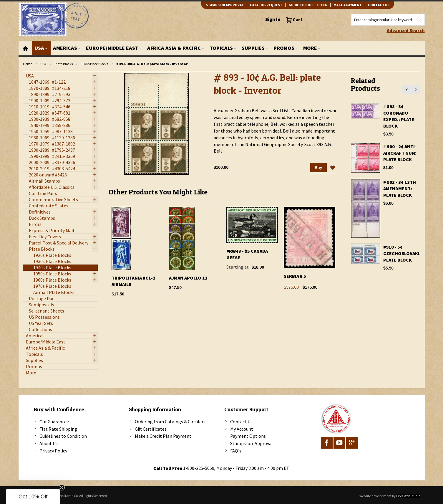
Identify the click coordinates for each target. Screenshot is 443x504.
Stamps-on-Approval (252, 443)
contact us (379, 5)
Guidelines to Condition (63, 436)
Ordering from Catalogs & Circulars (170, 422)
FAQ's (236, 451)
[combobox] (388, 20)
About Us (49, 443)
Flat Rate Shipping (58, 429)
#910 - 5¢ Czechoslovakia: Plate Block (403, 253)
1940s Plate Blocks (94, 64)
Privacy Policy (53, 451)
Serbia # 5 (295, 276)
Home (28, 64)
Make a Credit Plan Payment (163, 436)
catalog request (266, 5)
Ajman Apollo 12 (188, 278)
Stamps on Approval (225, 5)
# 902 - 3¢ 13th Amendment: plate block (400, 189)
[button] (333, 168)
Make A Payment (348, 5)
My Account (242, 429)
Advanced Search (406, 30)
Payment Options (248, 436)
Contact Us (241, 422)
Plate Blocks (64, 64)
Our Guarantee (54, 422)
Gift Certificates (151, 429)
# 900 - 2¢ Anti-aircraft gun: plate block (400, 153)
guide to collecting (308, 5)
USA (43, 64)
